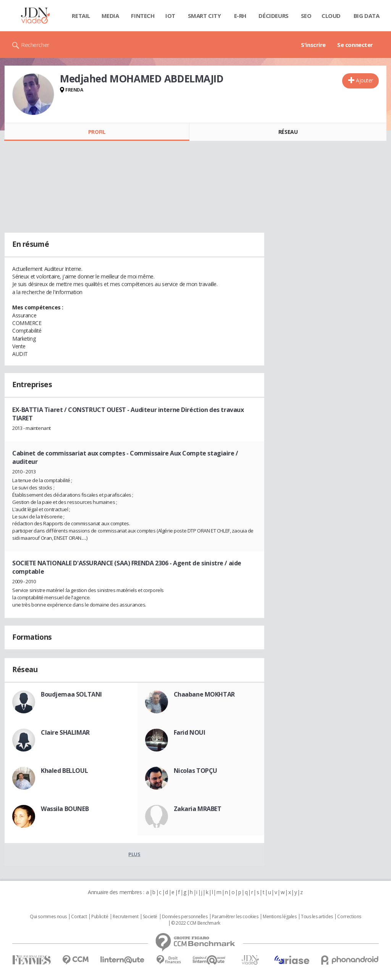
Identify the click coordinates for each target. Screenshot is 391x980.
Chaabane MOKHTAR (204, 694)
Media (110, 16)
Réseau (288, 132)
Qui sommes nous (48, 917)
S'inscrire (313, 45)
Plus (134, 854)
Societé (150, 917)
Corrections (349, 917)
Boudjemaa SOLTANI (71, 694)
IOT (170, 16)
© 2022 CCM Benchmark (196, 923)
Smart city (204, 16)
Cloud (331, 16)
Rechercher (35, 45)
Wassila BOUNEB (65, 809)
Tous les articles (317, 917)
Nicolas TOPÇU (196, 771)
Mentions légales (280, 917)
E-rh (240, 16)
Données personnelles (185, 917)
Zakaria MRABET (198, 809)
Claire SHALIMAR (65, 732)
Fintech (143, 16)
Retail (81, 16)
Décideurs (273, 16)
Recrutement (125, 917)
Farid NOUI (190, 732)
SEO (306, 16)
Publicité (100, 917)
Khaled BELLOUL (64, 771)
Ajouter (364, 80)
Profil (97, 132)
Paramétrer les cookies (235, 917)
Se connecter (355, 45)
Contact (79, 917)
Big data (367, 16)
